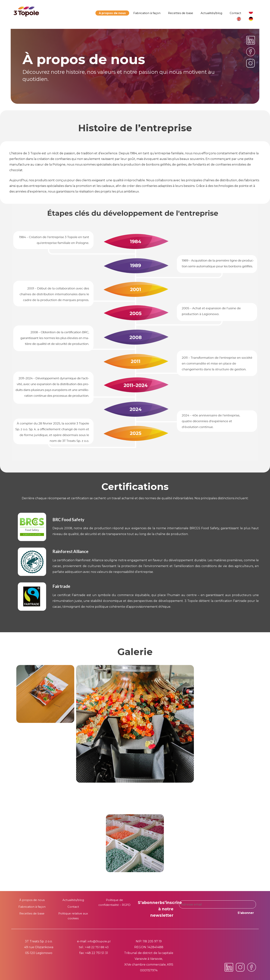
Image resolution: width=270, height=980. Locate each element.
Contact (235, 13)
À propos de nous (112, 13)
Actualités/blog (211, 13)
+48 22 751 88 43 (97, 947)
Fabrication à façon (147, 13)
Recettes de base (181, 13)
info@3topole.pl (99, 941)
